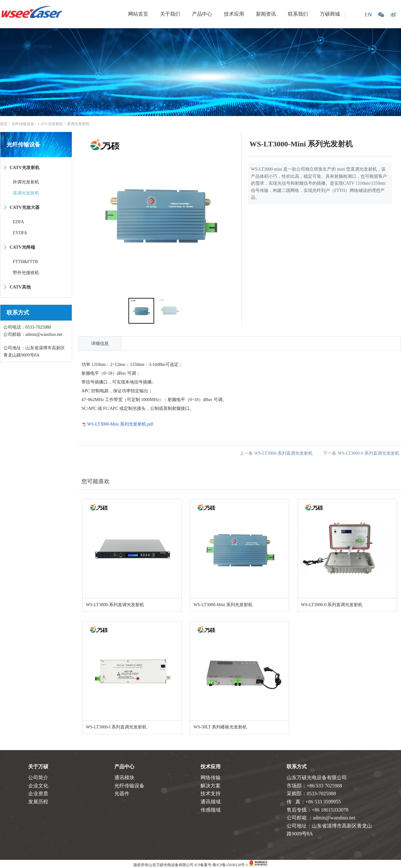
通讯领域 (211, 802)
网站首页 (138, 14)
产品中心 (202, 14)
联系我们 (298, 14)
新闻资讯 (266, 14)
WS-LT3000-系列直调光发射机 (284, 453)
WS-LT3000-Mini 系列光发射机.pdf (120, 424)
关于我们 (170, 14)
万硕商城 (330, 14)
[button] (234, 213)
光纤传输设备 (23, 124)
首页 (4, 124)
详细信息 (100, 344)
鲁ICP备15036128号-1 (230, 865)
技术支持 (211, 794)
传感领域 (211, 810)
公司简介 (38, 778)
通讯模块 (124, 778)
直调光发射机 (78, 124)
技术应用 (234, 14)
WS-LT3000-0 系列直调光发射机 (369, 453)
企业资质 (38, 794)
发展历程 (38, 802)
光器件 (122, 794)
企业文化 (38, 786)
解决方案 (211, 786)
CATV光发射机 (51, 124)
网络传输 (211, 778)
